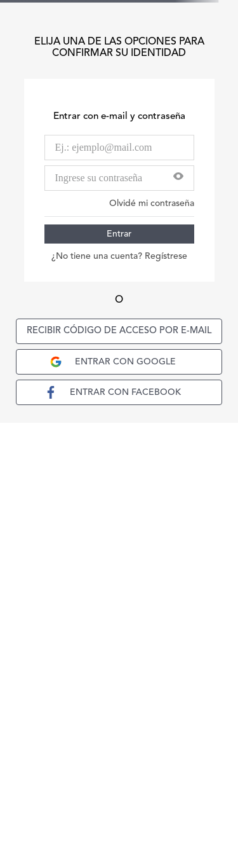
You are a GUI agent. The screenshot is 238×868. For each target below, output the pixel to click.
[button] (178, 178)
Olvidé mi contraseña (152, 203)
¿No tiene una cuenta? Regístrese (119, 256)
